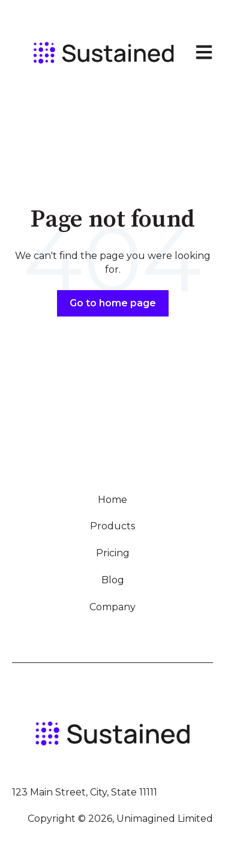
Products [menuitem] (112, 526)
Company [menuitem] (112, 607)
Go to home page (113, 303)
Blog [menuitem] (113, 580)
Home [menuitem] (112, 500)
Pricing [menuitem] (113, 553)
